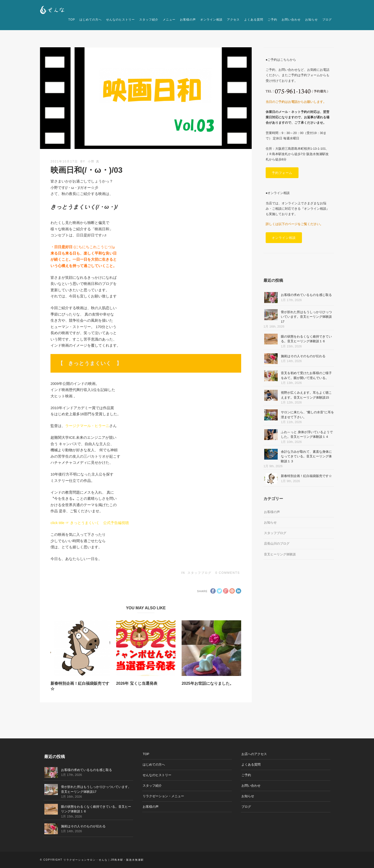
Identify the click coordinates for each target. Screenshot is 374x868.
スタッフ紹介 (149, 20)
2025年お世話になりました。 (208, 683)
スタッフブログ (199, 573)
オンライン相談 (211, 20)
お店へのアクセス (254, 754)
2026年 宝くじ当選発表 (137, 683)
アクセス (233, 20)
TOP (72, 20)
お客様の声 (188, 20)
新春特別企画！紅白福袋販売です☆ (306, 476)
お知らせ (312, 20)
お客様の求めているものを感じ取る (306, 295)
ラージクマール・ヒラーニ (87, 426)
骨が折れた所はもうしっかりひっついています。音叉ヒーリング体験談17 (306, 317)
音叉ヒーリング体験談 (280, 554)
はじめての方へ (91, 20)
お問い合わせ (291, 20)
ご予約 (272, 20)
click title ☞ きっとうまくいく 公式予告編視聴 (90, 523)
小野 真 (93, 161)
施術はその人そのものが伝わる (303, 356)
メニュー (169, 20)
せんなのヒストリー (120, 20)
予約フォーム (282, 173)
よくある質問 (254, 20)
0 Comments (228, 573)
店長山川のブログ (277, 544)
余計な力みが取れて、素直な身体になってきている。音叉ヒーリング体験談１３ (306, 456)
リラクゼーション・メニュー (163, 796)
